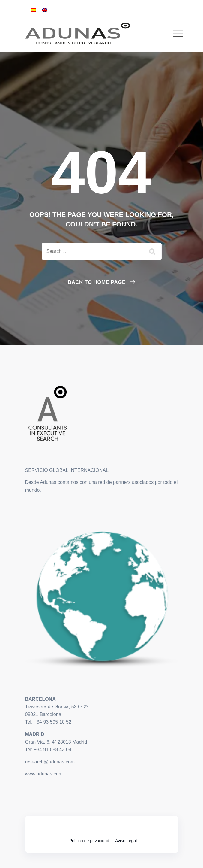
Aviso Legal (126, 841)
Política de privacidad (89, 841)
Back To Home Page (97, 282)
